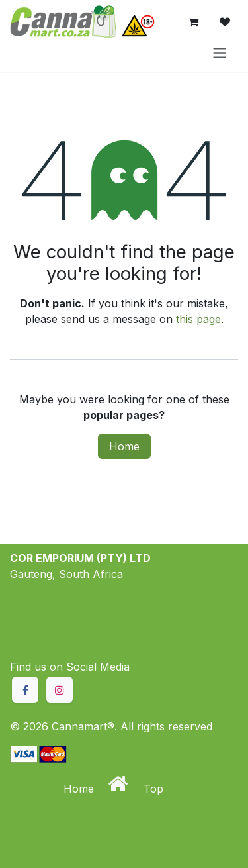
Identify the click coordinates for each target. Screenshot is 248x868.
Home (124, 446)
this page (198, 319)
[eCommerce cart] (193, 22)
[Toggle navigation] (220, 52)
